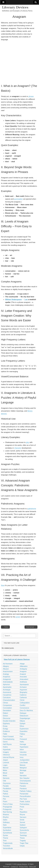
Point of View (8, 804)
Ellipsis (22, 721)
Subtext (23, 825)
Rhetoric (6, 815)
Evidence (6, 731)
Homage (23, 744)
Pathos (6, 794)
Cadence (23, 695)
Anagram (23, 671)
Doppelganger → (31, 627)
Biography (24, 692)
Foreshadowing (9, 739)
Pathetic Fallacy (26, 791)
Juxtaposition (25, 760)
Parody (6, 791)
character (18, 448)
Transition (7, 846)
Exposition (24, 731)
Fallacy (22, 734)
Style (5, 825)
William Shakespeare (13, 300)
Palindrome (24, 783)
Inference (6, 755)
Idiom (22, 750)
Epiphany (6, 724)
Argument (23, 690)
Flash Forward (8, 737)
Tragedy (23, 841)
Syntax (5, 835)
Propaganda (7, 807)
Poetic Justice (25, 802)
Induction (23, 752)
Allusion (6, 669)
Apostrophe (7, 687)
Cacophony (7, 695)
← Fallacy (5, 627)
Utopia (22, 846)
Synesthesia (7, 833)
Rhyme (22, 815)
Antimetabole (8, 682)
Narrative (23, 776)
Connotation (7, 708)
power (18, 617)
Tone (5, 841)
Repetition (24, 812)
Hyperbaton (24, 747)
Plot (4, 799)
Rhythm (6, 817)
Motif (22, 773)
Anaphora (6, 677)
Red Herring (7, 812)
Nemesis (6, 778)
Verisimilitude (8, 848)
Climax (5, 703)
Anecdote (23, 677)
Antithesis (23, 682)
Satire (5, 820)
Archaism (23, 687)
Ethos (22, 726)
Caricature (7, 698)
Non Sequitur (25, 778)
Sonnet (22, 822)
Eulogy (5, 729)
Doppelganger (25, 718)
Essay (5, 726)
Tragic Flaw (24, 843)
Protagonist (7, 809)
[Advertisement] (19, 62)
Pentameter (24, 794)
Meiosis (23, 765)
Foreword (23, 739)
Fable (5, 734)
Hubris (5, 747)
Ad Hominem (8, 664)
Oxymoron (7, 783)
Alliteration (24, 666)
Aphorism (6, 685)
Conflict (23, 705)
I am (26, 300)
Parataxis (23, 789)
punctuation (18, 199)
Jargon (5, 760)
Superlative (7, 828)
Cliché (22, 700)
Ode (4, 781)
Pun (21, 809)
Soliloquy (6, 822)
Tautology (23, 835)
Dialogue (23, 713)
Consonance (24, 708)
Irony (22, 757)
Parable (6, 786)
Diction (5, 716)
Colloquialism (25, 703)
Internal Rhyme (9, 757)
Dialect (5, 713)
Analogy (6, 674)
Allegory (6, 666)
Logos (5, 765)
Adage (22, 664)
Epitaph (23, 724)
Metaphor (23, 768)
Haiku (22, 742)
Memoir (6, 768)
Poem (5, 802)
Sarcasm (23, 817)
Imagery (6, 752)
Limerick (6, 763)
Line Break (24, 763)
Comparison (7, 705)
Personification (25, 796)
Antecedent (24, 679)
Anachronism (8, 671)
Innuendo (23, 755)
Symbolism (7, 830)
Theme (6, 838)
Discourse (7, 718)
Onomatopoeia (25, 781)
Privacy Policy (24, 867)
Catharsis (23, 698)
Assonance (7, 692)
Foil (21, 737)
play (28, 442)
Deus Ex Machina (26, 711)
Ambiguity (23, 669)
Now (3, 585)
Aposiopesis (24, 685)
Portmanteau (25, 804)
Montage (23, 770)
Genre (5, 742)
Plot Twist (23, 799)
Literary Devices (15, 7)
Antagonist (7, 679)
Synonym (23, 833)
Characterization (9, 700)
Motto (5, 776)
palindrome (32, 509)
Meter (5, 770)
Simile (22, 820)
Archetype (7, 690)
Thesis (22, 838)
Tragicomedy (8, 843)
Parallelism (7, 789)
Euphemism (24, 729)
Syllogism (23, 828)
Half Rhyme (7, 744)
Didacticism (24, 716)
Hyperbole (7, 750)
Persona (6, 796)
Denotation (7, 711)
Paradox (23, 786)
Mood (5, 773)
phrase (31, 96)
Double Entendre (9, 721)
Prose (22, 807)
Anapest (23, 674)
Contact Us (14, 867)
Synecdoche (24, 830)
